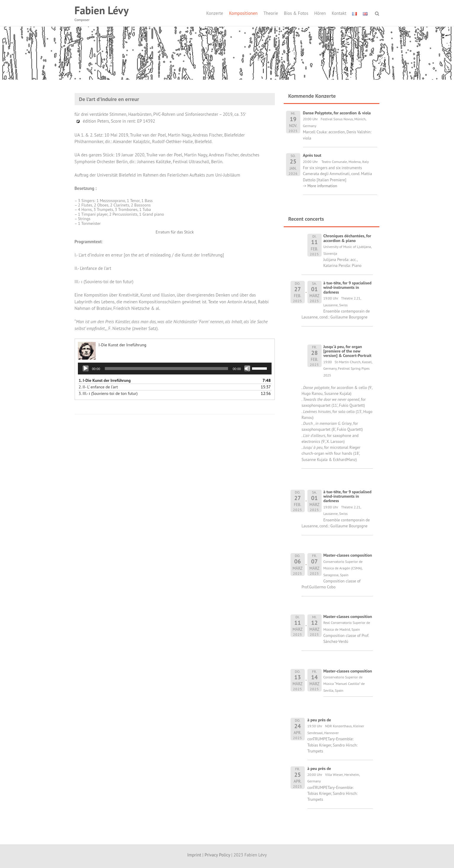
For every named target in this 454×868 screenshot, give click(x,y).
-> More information (320, 186)
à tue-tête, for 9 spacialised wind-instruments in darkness (348, 288)
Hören (320, 13)
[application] (175, 369)
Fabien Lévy (102, 10)
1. (105, 380)
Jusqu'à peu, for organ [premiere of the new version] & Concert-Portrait (347, 351)
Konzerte (215, 13)
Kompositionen (243, 13)
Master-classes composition (348, 555)
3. (108, 393)
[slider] (166, 369)
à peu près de (319, 720)
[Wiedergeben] (86, 369)
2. (98, 387)
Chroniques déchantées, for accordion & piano (347, 238)
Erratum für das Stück (175, 232)
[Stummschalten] (247, 369)
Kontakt (339, 13)
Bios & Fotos (296, 13)
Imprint (194, 855)
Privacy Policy (217, 855)
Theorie (271, 13)
